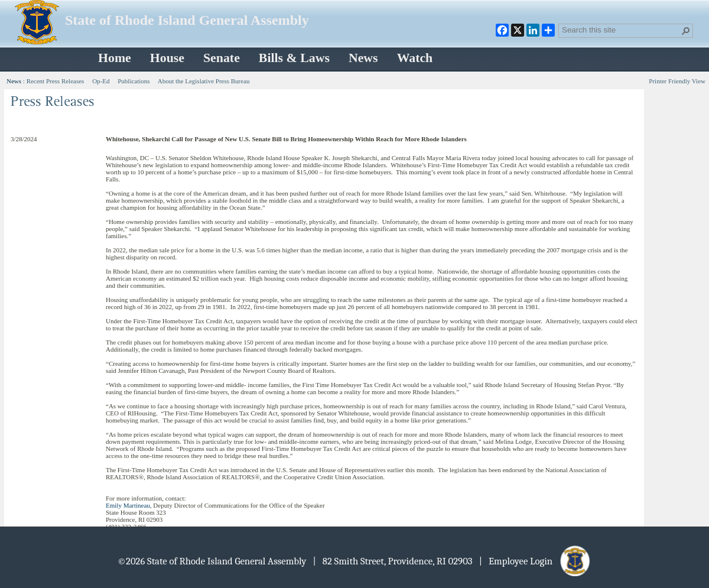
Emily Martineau (128, 505)
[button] (686, 31)
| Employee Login (536, 561)
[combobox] (621, 30)
